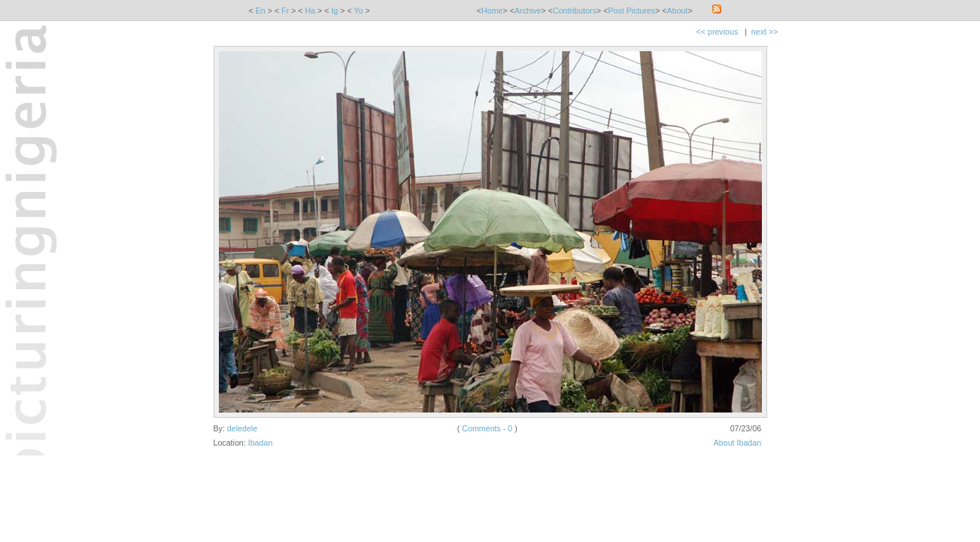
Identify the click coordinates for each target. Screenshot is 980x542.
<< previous (718, 32)
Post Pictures (631, 11)
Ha (311, 11)
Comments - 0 (487, 428)
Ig (334, 11)
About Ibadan (737, 443)
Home (492, 11)
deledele (242, 428)
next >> (765, 32)
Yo (359, 11)
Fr (285, 11)
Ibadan (261, 443)
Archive (528, 11)
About (678, 11)
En (261, 11)
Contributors (575, 11)
